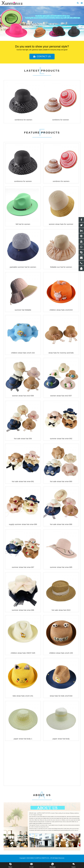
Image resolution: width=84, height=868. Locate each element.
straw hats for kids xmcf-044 (61, 696)
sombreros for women (23, 181)
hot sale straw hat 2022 (61, 610)
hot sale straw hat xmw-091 (23, 481)
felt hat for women (23, 224)
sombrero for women (61, 181)
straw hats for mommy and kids (61, 353)
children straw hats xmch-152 (23, 353)
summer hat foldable (23, 310)
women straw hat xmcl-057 (61, 396)
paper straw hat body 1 (23, 739)
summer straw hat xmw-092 (61, 439)
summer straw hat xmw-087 (23, 567)
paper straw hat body (61, 739)
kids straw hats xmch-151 (23, 696)
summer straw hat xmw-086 (23, 610)
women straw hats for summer (61, 224)
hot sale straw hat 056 (23, 439)
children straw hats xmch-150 (61, 653)
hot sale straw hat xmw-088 (61, 524)
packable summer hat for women (23, 267)
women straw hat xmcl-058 (23, 396)
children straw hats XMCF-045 (23, 653)
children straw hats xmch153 (61, 310)
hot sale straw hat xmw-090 (61, 481)
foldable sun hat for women (61, 267)
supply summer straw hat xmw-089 (23, 524)
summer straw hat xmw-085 (61, 567)
